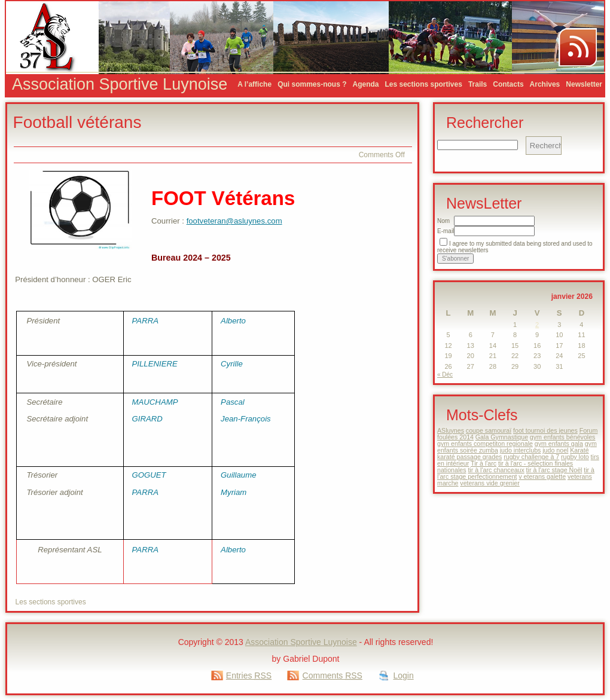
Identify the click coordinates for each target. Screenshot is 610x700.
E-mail (446, 231)
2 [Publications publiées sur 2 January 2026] (537, 325)
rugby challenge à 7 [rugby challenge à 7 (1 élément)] (531, 457)
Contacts (508, 84)
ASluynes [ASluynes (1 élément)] (451, 430)
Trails (478, 84)
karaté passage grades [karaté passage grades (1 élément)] (469, 457)
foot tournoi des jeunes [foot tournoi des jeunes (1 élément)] (545, 430)
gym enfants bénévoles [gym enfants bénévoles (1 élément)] (563, 437)
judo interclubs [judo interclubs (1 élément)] (521, 450)
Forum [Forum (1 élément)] (589, 430)
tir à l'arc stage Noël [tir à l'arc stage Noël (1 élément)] (554, 470)
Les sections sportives (424, 84)
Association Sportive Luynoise (120, 84)
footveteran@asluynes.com (234, 221)
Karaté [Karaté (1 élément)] (579, 450)
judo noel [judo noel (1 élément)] (555, 450)
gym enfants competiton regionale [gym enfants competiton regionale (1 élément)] (485, 444)
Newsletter (584, 84)
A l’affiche (254, 84)
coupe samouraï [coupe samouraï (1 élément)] (489, 430)
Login (403, 675)
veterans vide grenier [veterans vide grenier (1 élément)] (490, 483)
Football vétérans (77, 122)
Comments (333, 675)
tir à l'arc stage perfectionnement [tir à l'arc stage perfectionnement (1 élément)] (516, 473)
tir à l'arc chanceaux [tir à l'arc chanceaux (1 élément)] (496, 470)
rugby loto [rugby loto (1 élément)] (575, 457)
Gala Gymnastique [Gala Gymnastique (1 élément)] (502, 437)
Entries (249, 675)
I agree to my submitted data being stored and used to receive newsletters (515, 247)
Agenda (365, 84)
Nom (443, 221)
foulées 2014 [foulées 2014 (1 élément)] (455, 437)
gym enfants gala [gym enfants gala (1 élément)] (559, 444)
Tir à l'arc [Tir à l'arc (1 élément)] (484, 463)
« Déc (445, 375)
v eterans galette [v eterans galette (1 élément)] (542, 476)
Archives (545, 84)
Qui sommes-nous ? (312, 84)
